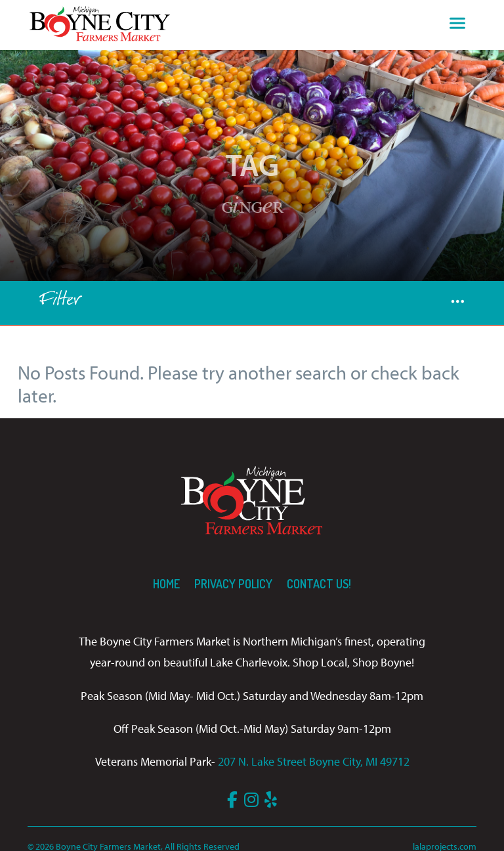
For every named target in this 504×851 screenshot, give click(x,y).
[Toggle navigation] (457, 25)
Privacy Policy (233, 584)
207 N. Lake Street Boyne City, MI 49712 (314, 761)
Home (166, 584)
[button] (458, 303)
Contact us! (319, 584)
